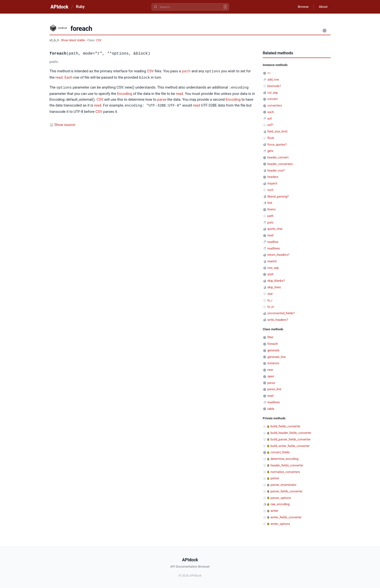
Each (68, 77)
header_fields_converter (287, 465)
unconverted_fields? (281, 313)
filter (270, 337)
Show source (65, 124)
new (270, 370)
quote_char (275, 229)
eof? (270, 125)
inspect (272, 183)
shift (270, 274)
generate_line (276, 357)
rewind (272, 261)
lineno (271, 209)
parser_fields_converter (286, 491)
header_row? (276, 170)
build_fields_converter (285, 426)
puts (270, 222)
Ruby (80, 7)
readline (273, 242)
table (271, 409)
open (271, 376)
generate (273, 350)
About (322, 7)
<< (269, 73)
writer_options (280, 524)
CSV (99, 40)
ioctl (270, 190)
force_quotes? (277, 145)
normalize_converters (285, 472)
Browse (300, 7)
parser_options (281, 498)
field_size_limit (277, 131)
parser (275, 478)
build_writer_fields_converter (290, 446)
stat (270, 294)
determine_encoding (284, 459)
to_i (270, 300)
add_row (273, 79)
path (186, 71)
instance (273, 363)
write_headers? (278, 320)
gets (270, 151)
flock (271, 138)
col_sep (273, 93)
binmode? (274, 86)
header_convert (278, 157)
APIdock (59, 7)
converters (275, 105)
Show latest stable (73, 40)
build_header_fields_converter (291, 433)
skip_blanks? (276, 281)
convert (273, 99)
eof (269, 119)
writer (274, 511)
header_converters (280, 164)
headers (273, 177)
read (59, 77)
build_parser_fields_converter (290, 439)
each (271, 112)
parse (162, 99)
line (270, 203)
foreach (273, 344)
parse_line (274, 389)
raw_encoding (280, 504)
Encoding (125, 93)
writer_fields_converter (286, 517)
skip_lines (274, 287)
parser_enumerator (283, 485)
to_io (271, 307)
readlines (274, 248)
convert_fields (280, 452)
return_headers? (278, 255)
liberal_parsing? (278, 196)
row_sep (273, 268)
